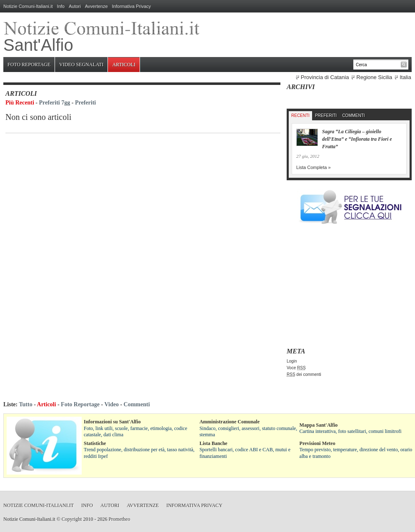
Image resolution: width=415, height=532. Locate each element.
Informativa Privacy (132, 6)
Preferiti (85, 103)
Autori (75, 6)
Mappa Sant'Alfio (319, 425)
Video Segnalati (81, 65)
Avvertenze (96, 6)
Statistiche (95, 443)
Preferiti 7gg (55, 103)
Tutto (25, 404)
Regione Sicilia (374, 77)
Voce (296, 368)
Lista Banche (214, 443)
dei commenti (304, 374)
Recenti (300, 116)
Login (292, 361)
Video (111, 404)
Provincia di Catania (325, 77)
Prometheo (119, 519)
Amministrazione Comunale (230, 422)
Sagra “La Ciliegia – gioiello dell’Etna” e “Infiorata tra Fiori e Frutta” (357, 139)
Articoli (124, 65)
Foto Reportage (29, 65)
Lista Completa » (314, 167)
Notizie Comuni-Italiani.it (28, 6)
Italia (405, 77)
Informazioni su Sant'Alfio (112, 422)
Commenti (353, 116)
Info (61, 6)
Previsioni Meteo (317, 443)
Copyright (72, 519)
